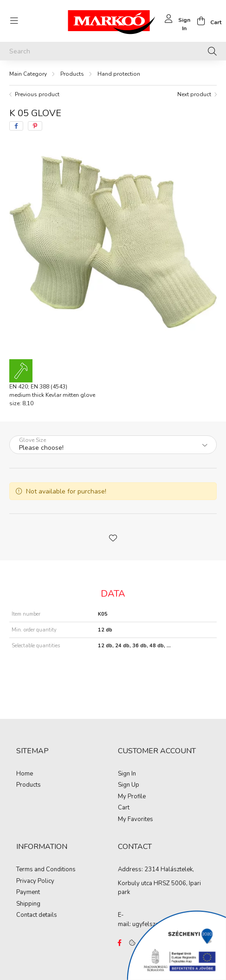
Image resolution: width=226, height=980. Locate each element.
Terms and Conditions (46, 870)
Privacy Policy (35, 881)
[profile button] (176, 21)
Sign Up (129, 785)
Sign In (127, 774)
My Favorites (136, 820)
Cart (124, 808)
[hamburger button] (14, 21)
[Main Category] (28, 74)
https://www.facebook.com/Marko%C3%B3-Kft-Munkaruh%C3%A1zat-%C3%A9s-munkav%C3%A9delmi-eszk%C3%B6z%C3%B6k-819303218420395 (120, 943)
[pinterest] (35, 126)
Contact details (37, 915)
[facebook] (16, 126)
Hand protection (119, 74)
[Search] (113, 51)
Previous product (37, 94)
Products (72, 74)
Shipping (28, 904)
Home (25, 774)
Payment (28, 893)
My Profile (132, 797)
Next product (194, 94)
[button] (113, 537)
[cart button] (207, 21)
